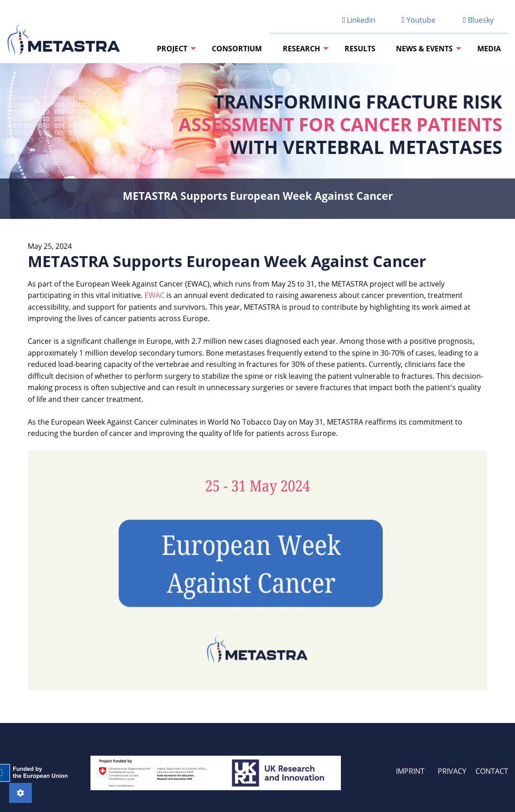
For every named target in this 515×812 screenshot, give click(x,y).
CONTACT (492, 771)
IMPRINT (410, 771)
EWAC (155, 295)
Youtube (419, 20)
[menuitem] (174, 49)
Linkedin (359, 20)
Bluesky (478, 20)
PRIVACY (452, 771)
